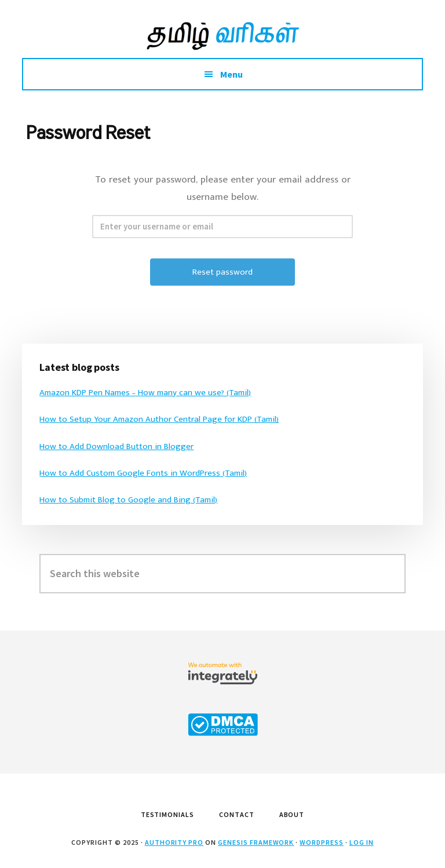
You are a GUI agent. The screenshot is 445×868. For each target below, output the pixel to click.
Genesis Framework (256, 842)
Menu (231, 74)
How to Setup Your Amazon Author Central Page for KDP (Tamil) (159, 419)
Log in (362, 842)
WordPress (322, 842)
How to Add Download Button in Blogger (116, 446)
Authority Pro (174, 842)
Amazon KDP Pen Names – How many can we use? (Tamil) (145, 393)
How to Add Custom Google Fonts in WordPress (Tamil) (143, 473)
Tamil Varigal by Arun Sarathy (222, 35)
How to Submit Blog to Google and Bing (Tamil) (128, 500)
